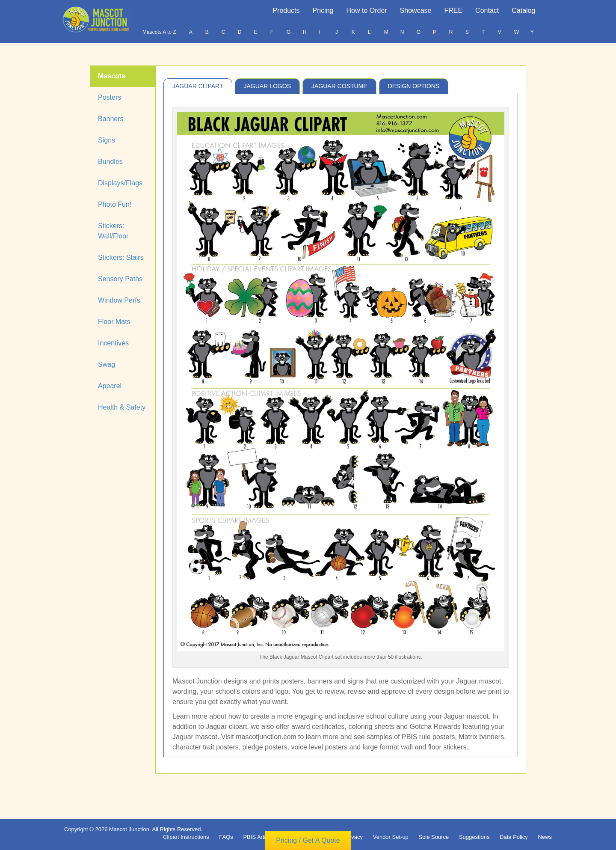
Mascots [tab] (112, 76)
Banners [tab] (111, 119)
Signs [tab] (107, 140)
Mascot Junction (129, 829)
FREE (453, 10)
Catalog (523, 10)
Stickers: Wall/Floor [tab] (113, 231)
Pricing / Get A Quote (308, 840)
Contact (487, 10)
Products (286, 10)
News (545, 837)
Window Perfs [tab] (119, 300)
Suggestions (474, 837)
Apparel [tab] (110, 386)
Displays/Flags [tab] (120, 183)
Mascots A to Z (159, 32)
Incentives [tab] (113, 343)
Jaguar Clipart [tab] (198, 86)
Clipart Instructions (186, 837)
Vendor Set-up (391, 837)
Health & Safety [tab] (122, 407)
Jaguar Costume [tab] (339, 86)
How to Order (366, 10)
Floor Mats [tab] (114, 322)
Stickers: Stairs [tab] (121, 257)
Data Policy (514, 837)
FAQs (226, 837)
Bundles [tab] (110, 162)
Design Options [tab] (414, 86)
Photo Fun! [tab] (115, 204)
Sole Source (434, 837)
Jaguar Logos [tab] (267, 86)
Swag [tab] (107, 364)
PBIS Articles (259, 837)
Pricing (323, 10)
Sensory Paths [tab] (120, 279)
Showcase (416, 10)
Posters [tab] (110, 97)
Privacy (354, 837)
